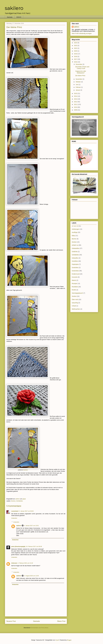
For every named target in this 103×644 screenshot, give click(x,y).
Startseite (10, 17)
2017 (76, 59)
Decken (13, 501)
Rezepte (74, 284)
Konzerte (75, 277)
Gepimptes (75, 264)
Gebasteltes (76, 248)
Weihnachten (76, 309)
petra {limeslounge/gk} (18, 546)
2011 (76, 104)
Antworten (14, 518)
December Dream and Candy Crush (82, 68)
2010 (76, 107)
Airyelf (57, 640)
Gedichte (75, 252)
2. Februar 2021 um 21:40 (25, 563)
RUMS (74, 290)
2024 (76, 43)
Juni (77, 85)
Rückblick (75, 287)
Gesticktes (75, 268)
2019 (76, 54)
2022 (76, 48)
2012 (76, 102)
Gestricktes (75, 271)
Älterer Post (61, 621)
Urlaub (74, 306)
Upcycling (75, 303)
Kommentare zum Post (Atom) (39, 628)
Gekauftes (75, 258)
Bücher (74, 239)
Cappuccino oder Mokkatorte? (81, 72)
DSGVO (19, 17)
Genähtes (75, 261)
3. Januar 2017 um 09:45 (26, 511)
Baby (73, 236)
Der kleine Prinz (80, 76)
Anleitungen (76, 229)
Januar (78, 90)
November (79, 79)
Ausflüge (75, 232)
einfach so (75, 245)
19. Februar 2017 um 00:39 (34, 546)
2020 (76, 51)
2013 (76, 99)
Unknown (14, 563)
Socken (74, 296)
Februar (78, 87)
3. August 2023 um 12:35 (31, 576)
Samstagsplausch (77, 293)
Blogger (69, 640)
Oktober (78, 82)
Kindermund (76, 274)
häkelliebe (25, 470)
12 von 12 (75, 226)
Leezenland (15, 511)
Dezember (79, 64)
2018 (76, 56)
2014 (76, 96)
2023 (76, 46)
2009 (76, 110)
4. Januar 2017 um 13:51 (31, 526)
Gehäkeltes (20, 501)
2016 (76, 62)
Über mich (75, 299)
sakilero (14, 8)
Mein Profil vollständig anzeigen (82, 33)
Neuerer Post (11, 621)
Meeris (74, 280)
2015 (76, 93)
